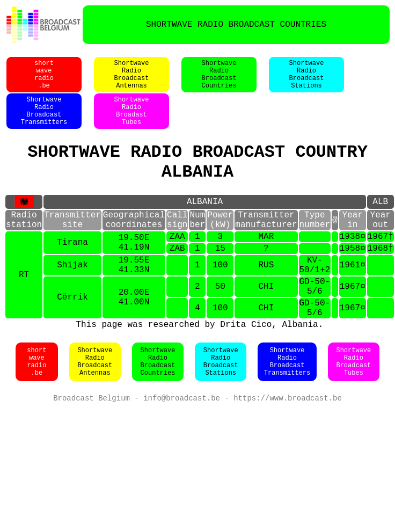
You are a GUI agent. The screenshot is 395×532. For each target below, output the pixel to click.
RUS (266, 298)
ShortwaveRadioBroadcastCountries (219, 80)
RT (24, 310)
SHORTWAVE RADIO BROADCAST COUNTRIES (236, 25)
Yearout (380, 244)
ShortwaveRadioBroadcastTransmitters (44, 123)
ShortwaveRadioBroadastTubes (132, 123)
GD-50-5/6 (314, 324)
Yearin (352, 244)
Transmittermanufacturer (266, 244)
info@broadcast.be (182, 445)
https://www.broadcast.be (288, 445)
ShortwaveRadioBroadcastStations (307, 80)
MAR (266, 264)
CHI (266, 324)
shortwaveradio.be (44, 80)
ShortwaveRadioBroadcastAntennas (132, 80)
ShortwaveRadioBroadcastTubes (353, 407)
